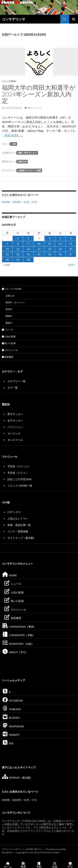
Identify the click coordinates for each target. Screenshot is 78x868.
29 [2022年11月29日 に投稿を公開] (18, 260)
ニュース (8, 330)
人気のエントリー (18, 519)
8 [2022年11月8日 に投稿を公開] (18, 244)
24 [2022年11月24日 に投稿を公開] (39, 254)
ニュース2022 (9, 81)
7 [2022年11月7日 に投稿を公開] (7, 244)
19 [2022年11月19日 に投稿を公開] (60, 249)
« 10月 (6, 265)
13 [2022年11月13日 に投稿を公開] (71, 244)
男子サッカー (15, 414)
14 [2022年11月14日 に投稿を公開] (7, 249)
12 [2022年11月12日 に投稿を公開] (60, 244)
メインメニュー (74, 19)
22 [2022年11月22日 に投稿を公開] (18, 254)
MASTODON (13, 726)
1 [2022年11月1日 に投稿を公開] (18, 238)
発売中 (9, 309)
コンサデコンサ (14, 19)
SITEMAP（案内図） (17, 778)
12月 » (72, 265)
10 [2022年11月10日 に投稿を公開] (39, 244)
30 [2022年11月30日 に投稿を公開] (28, 260)
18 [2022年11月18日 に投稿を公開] (50, 249)
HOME (6, 202)
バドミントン (15, 427)
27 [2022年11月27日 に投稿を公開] (71, 254)
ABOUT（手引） (15, 652)
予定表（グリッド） (19, 466)
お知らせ (10, 296)
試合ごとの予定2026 (19, 479)
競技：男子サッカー (28, 153)
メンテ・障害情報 (18, 531)
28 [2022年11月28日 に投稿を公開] (7, 260)
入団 (14, 144)
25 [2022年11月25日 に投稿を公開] (50, 254)
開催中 (9, 316)
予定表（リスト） (18, 473)
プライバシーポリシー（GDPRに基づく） (23, 849)
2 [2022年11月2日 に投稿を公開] (28, 238)
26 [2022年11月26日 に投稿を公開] (60, 254)
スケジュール (10, 350)
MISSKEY (11, 735)
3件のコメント (35, 108)
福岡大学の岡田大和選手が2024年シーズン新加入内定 (39, 94)
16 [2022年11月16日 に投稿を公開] (28, 249)
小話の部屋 (9, 336)
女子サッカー (15, 420)
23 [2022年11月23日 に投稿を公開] (28, 254)
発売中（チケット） (16, 302)
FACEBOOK (12, 701)
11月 (26, 202)
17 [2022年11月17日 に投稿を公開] (39, 249)
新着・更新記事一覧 (19, 525)
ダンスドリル (15, 440)
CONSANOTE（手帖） (19, 635)
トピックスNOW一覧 (20, 486)
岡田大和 (22, 162)
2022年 (17, 202)
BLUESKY (11, 718)
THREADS (11, 709)
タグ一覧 (13, 388)
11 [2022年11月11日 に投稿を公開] (50, 244)
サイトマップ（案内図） (22, 538)
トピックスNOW (12, 289)
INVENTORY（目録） (18, 644)
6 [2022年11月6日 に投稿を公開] (71, 238)
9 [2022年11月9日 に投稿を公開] (28, 244)
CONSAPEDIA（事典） (19, 627)
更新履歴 (8, 357)
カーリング (14, 433)
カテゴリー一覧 (16, 381)
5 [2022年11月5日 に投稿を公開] (60, 238)
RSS (8, 743)
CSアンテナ (14, 512)
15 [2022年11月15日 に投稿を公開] (18, 249)
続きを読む (14, 135)
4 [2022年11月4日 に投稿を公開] (50, 238)
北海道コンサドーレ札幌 (30, 170)
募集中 (9, 323)
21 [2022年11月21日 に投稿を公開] (7, 254)
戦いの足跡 (9, 343)
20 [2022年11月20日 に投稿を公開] (71, 249)
